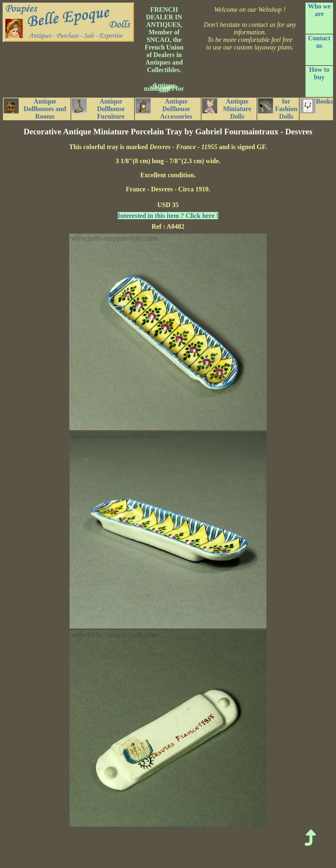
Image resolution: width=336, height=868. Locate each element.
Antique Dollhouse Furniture (98, 109)
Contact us (319, 42)
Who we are (319, 10)
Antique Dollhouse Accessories (164, 109)
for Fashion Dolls (278, 109)
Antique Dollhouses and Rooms (35, 109)
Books (317, 106)
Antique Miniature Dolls (227, 109)
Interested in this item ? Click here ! (168, 216)
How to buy (319, 73)
